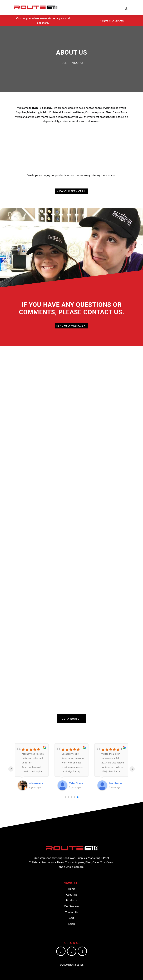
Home (72, 889)
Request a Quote (112, 21)
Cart (71, 918)
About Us (72, 895)
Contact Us (72, 912)
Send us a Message (70, 326)
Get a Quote (70, 719)
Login (72, 924)
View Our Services (70, 191)
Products (71, 900)
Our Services (71, 906)
